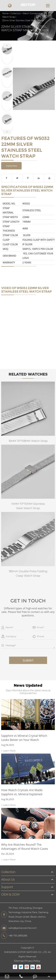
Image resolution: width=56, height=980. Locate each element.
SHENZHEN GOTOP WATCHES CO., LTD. (26, 952)
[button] (7, 46)
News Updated (28, 685)
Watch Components (33, 13)
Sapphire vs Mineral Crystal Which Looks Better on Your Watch (24, 738)
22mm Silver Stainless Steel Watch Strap (23, 20)
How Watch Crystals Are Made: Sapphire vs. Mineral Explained (22, 792)
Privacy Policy (32, 961)
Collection (16, 13)
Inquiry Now (11, 166)
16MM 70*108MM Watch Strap (28, 441)
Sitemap (19, 961)
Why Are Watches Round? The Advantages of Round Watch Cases (25, 847)
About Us (8, 880)
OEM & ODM (10, 895)
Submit (28, 660)
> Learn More (8, 751)
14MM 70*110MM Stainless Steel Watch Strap (28, 506)
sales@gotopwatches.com (19, 928)
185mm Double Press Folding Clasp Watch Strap (28, 574)
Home (5, 13)
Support (7, 887)
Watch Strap (9, 17)
